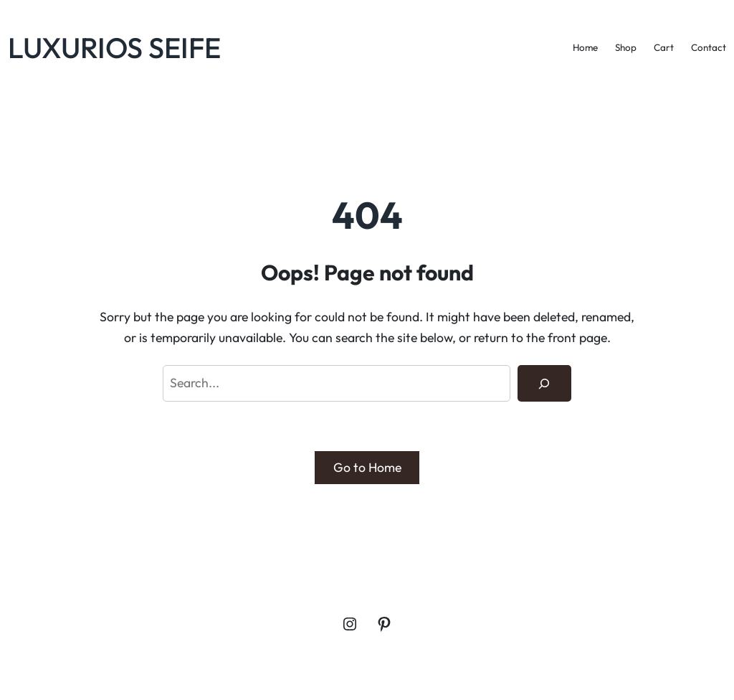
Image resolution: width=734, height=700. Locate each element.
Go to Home (367, 467)
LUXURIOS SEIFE (114, 47)
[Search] (544, 384)
